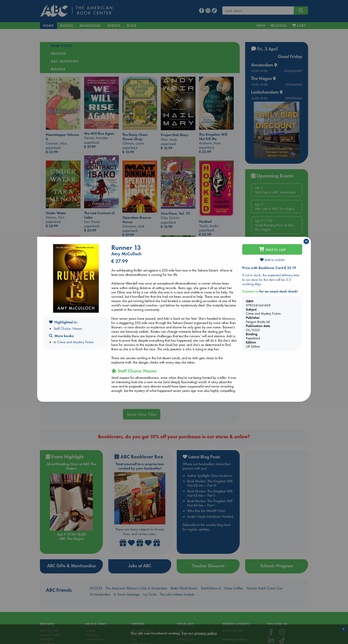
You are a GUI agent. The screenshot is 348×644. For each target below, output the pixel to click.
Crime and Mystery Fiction (75, 342)
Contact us (250, 291)
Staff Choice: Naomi (68, 329)
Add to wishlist (272, 260)
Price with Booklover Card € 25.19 (269, 268)
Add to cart (272, 249)
